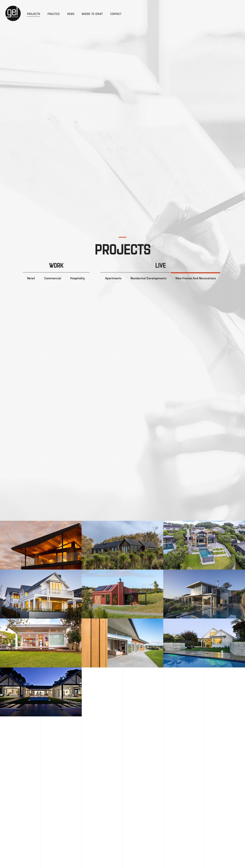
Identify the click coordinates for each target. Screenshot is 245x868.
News (71, 14)
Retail (31, 278)
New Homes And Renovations (196, 278)
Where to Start (92, 14)
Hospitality (78, 278)
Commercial (53, 278)
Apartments (113, 278)
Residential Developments (148, 278)
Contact (116, 14)
